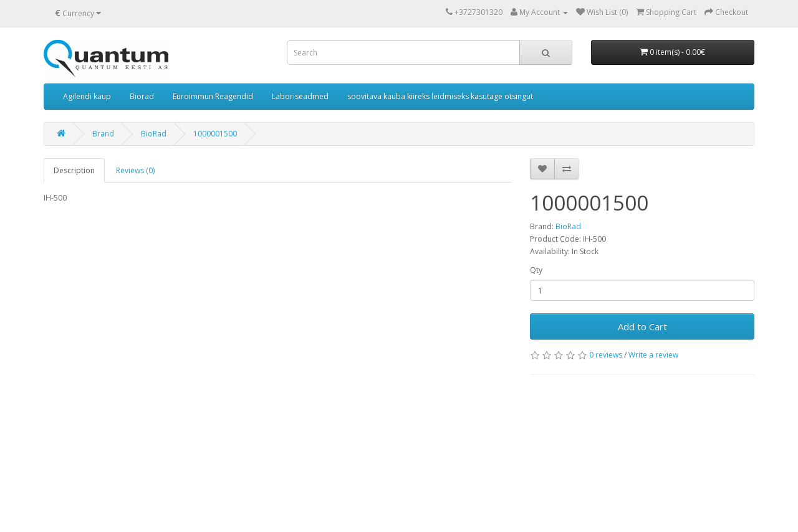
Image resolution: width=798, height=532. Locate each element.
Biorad (142, 96)
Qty (536, 270)
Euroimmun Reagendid (213, 96)
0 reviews (606, 355)
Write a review (653, 355)
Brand (103, 134)
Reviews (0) (135, 170)
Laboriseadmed (300, 96)
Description (74, 170)
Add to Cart (642, 326)
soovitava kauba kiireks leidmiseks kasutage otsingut (440, 96)
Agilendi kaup (87, 96)
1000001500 (215, 134)
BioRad (154, 134)
